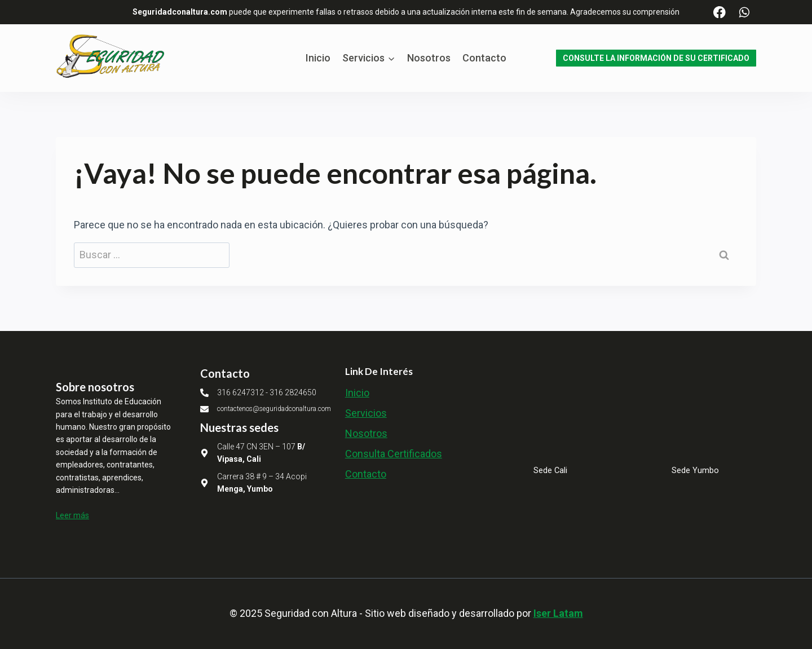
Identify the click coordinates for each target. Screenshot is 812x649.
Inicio (318, 58)
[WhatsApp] (744, 12)
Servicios (366, 413)
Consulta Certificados (394, 454)
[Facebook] (720, 12)
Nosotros (429, 58)
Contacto (484, 58)
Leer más (72, 515)
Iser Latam (558, 613)
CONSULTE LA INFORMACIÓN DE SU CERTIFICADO (656, 58)
